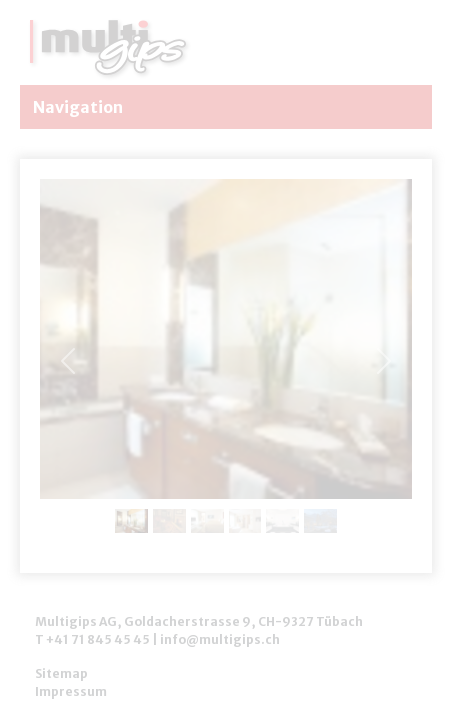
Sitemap (61, 673)
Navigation (76, 107)
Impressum (71, 691)
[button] (384, 360)
